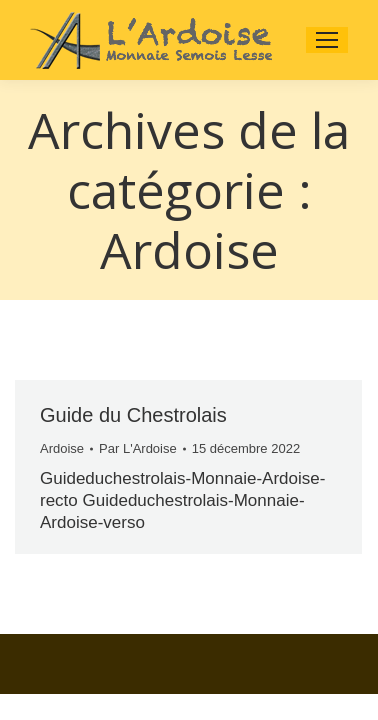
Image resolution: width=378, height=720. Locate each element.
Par (138, 448)
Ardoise (62, 448)
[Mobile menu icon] (327, 40)
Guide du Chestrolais (133, 415)
